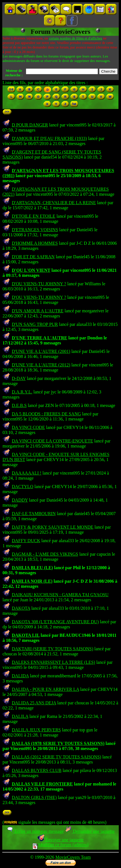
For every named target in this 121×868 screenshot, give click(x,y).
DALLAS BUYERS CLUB (37, 770)
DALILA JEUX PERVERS (36, 730)
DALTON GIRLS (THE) (34, 797)
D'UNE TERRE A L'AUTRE (40, 338)
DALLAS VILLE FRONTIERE (42, 784)
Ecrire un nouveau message (35, 831)
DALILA (20, 716)
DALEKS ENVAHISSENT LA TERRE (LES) (53, 662)
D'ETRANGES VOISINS (35, 230)
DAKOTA (21, 608)
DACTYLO (22, 487)
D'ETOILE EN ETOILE (34, 216)
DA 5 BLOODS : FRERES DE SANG (46, 414)
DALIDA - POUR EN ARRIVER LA (45, 689)
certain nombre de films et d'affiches (75, 38)
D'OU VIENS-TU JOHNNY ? (39, 284)
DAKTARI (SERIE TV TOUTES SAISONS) (52, 649)
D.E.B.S (19, 405)
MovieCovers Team (73, 857)
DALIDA (20, 676)
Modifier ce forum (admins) (60, 845)
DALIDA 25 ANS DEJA (34, 703)
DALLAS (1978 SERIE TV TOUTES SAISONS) (58, 743)
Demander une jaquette (90, 831)
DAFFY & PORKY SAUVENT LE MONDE (53, 527)
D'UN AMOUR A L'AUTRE (38, 311)
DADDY (20, 500)
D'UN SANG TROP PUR (35, 324)
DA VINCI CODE (28, 427)
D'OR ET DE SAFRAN (33, 257)
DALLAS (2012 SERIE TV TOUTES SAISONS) (56, 757)
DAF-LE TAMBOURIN (34, 514)
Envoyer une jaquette (60, 840)
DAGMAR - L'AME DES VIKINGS (45, 554)
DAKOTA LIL (26, 635)
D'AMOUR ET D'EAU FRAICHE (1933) (49, 138)
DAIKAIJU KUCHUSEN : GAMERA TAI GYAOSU (60, 595)
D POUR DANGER (30, 125)
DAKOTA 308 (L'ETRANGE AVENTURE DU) (55, 622)
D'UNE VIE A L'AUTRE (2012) (41, 365)
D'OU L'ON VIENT (31, 270)
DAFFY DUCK (26, 541)
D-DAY (19, 378)
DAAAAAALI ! (27, 473)
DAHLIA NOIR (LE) (32, 581)
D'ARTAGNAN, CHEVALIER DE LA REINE (54, 203)
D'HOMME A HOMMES (35, 243)
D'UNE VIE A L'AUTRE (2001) (41, 351)
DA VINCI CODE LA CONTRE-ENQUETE (52, 441)
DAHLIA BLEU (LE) (32, 568)
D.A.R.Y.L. (22, 392)
